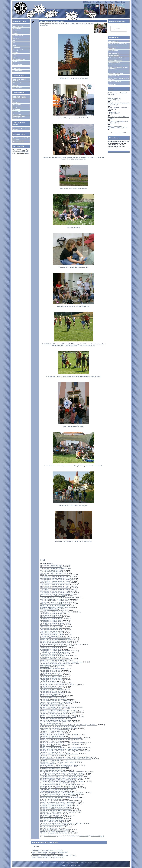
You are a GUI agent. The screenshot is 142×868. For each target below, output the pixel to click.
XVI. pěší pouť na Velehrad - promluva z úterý (55, 656)
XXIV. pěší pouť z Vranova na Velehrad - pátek (55, 576)
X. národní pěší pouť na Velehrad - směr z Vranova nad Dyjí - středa (61, 777)
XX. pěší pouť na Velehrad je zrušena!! (52, 610)
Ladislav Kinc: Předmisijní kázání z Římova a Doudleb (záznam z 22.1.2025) (54, 856)
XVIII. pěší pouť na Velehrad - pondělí (52, 635)
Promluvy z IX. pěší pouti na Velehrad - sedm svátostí (57, 801)
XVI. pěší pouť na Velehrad (49, 657)
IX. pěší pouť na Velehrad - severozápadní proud (55, 809)
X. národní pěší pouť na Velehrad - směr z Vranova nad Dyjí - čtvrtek (62, 775)
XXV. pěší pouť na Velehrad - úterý (51, 572)
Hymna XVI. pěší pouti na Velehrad (51, 654)
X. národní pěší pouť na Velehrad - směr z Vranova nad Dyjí (59, 788)
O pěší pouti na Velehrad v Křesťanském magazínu (56, 727)
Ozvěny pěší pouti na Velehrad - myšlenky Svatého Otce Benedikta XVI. (63, 772)
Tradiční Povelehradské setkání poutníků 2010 (55, 767)
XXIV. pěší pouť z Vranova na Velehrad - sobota (55, 575)
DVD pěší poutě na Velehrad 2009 (51, 799)
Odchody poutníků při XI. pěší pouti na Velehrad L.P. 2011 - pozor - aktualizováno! (66, 759)
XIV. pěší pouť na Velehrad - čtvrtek (51, 675)
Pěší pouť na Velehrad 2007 (49, 828)
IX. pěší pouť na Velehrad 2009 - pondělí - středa (56, 806)
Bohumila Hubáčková (50, 836)
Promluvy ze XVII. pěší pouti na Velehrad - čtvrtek (56, 639)
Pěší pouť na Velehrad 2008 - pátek (51, 818)
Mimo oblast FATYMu (19, 59)
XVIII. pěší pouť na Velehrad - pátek (52, 628)
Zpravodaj (16, 38)
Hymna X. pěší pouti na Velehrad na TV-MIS (54, 783)
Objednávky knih (18, 88)
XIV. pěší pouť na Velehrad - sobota (51, 672)
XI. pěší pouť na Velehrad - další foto (52, 731)
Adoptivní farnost (18, 36)
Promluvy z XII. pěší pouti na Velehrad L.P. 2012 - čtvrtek (58, 710)
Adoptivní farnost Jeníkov (115, 73)
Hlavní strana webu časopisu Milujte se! (21, 139)
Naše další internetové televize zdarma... (19, 117)
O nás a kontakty (18, 64)
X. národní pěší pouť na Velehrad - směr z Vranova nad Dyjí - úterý (61, 778)
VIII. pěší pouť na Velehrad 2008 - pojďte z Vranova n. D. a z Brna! (61, 823)
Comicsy (15, 85)
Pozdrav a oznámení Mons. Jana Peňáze (53, 646)
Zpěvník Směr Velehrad (48, 764)
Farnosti (15, 33)
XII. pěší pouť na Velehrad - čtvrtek (51, 709)
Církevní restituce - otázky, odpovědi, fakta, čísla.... (119, 79)
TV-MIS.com (98, 2)
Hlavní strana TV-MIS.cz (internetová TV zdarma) (20, 97)
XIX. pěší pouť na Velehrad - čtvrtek (51, 618)
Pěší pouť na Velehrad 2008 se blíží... (52, 827)
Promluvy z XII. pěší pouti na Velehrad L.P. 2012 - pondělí (58, 717)
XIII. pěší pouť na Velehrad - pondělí (52, 693)
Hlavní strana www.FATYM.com (18, 26)
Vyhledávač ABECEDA (114, 82)
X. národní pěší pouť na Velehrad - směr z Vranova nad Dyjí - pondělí (62, 781)
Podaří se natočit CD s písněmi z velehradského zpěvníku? (59, 765)
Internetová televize (114, 53)
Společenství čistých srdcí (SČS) (117, 44)
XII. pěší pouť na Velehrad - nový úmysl (53, 718)
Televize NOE (112, 48)
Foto (14, 43)
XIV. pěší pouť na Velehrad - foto (50, 670)
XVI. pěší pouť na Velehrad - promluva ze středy (55, 652)
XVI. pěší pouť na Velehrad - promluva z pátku (55, 647)
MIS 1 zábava (17, 102)
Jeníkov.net (111, 71)
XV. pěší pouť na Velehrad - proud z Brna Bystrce (56, 664)
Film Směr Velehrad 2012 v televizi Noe (53, 696)
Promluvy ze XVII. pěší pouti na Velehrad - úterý (55, 643)
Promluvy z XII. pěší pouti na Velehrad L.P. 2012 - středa (58, 712)
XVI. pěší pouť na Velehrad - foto (51, 649)
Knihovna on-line (18, 83)
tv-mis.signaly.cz (24, 151)
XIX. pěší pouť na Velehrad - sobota (52, 614)
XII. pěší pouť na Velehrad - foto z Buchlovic (54, 701)
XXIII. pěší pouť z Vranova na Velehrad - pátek (55, 586)
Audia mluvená (17, 114)
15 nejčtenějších (17, 71)
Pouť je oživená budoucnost (49, 723)
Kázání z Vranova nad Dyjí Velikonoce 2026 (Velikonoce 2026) (50, 852)
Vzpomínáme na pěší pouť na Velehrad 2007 (54, 825)
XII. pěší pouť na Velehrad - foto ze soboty (54, 699)
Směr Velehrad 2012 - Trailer (49, 697)
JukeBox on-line (113, 65)
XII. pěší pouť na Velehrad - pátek (51, 706)
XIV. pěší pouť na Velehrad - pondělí (52, 680)
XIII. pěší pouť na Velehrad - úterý (51, 691)
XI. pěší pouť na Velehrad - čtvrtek (51, 741)
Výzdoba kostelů (18, 62)
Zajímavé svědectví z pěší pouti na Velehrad (54, 730)
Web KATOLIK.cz (113, 46)
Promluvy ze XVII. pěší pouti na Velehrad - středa (56, 641)
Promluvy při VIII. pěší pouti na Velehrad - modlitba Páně (58, 802)
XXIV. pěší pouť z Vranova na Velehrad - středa (55, 580)
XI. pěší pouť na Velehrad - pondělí (51, 756)
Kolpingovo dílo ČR (114, 76)
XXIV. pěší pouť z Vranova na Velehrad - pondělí (55, 583)
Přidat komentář (95, 836)
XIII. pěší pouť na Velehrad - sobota (51, 686)
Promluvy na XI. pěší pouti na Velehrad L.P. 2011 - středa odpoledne (62, 747)
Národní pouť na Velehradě (49, 694)
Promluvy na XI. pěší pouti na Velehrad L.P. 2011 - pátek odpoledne (61, 738)
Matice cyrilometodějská (115, 60)
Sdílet (43, 560)
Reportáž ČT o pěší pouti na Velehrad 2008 (54, 815)
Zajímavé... (16, 57)
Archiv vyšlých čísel (19, 142)
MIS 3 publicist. (17, 107)
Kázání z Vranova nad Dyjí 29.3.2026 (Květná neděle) (48, 854)
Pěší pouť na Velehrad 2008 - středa (52, 820)
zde (24, 150)
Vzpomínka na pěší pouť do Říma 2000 (53, 596)
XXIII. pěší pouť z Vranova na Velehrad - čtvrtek (55, 588)
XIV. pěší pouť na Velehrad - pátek (51, 673)
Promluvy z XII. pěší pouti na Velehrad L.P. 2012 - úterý (57, 715)
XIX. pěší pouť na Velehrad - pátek (51, 617)
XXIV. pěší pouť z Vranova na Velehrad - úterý (55, 581)
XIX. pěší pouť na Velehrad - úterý (51, 622)
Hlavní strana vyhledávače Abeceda (20, 129)
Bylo (14, 40)
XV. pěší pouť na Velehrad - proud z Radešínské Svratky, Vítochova (61, 662)
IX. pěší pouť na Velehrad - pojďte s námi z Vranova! (57, 812)
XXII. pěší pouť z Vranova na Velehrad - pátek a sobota (57, 597)
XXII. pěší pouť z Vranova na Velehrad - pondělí (55, 604)
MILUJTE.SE (120, 2)
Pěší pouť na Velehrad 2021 (49, 609)
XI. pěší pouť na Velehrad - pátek (51, 736)
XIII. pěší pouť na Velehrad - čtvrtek (51, 688)
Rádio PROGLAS (113, 51)
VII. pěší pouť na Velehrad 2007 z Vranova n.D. (55, 833)
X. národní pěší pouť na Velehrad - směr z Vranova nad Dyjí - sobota (62, 773)
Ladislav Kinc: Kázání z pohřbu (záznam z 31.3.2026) (47, 850)
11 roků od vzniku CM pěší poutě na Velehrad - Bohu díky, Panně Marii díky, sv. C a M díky (69, 725)
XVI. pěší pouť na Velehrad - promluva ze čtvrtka (55, 651)
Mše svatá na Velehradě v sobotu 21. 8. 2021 (54, 607)
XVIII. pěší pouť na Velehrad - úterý (51, 633)
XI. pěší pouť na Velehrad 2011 (50, 760)
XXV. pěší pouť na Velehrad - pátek (51, 567)
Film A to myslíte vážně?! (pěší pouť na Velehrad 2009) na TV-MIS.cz (62, 793)
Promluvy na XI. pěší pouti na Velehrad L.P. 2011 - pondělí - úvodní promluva (64, 757)
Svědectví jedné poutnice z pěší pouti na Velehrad (56, 702)
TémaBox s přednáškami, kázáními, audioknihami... (118, 68)
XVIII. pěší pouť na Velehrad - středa (52, 631)
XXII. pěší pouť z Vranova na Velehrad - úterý (54, 602)
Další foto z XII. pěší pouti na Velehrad (52, 704)
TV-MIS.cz (109, 2)
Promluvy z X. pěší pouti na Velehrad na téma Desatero (58, 780)
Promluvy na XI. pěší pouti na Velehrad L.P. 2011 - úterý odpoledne (61, 751)
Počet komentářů (84, 836)
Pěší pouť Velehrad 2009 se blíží (50, 814)
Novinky (15, 100)
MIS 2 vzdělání (17, 105)
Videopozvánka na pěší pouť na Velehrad (53, 791)
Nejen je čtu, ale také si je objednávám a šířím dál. (115, 127)
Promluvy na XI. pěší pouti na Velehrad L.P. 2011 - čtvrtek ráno (60, 744)
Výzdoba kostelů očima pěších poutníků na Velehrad (57, 804)
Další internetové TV (114, 55)
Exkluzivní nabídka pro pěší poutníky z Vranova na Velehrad (59, 798)
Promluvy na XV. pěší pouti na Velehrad (53, 660)
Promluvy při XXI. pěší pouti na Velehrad (53, 606)
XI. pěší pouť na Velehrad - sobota (51, 733)
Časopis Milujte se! (114, 41)
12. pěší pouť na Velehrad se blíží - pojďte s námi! (56, 722)
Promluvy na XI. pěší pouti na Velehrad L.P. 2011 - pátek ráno (59, 739)
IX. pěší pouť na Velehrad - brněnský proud (54, 807)
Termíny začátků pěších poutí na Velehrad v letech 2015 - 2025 (60, 644)
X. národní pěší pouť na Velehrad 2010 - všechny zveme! (58, 785)
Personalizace (17, 68)
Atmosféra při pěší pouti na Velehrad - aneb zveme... (57, 810)
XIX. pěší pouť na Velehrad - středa (51, 620)
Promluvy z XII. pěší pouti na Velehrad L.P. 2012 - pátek (58, 707)
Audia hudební (17, 112)
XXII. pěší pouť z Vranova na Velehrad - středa (55, 601)
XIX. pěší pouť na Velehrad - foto (51, 615)
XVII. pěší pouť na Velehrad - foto (51, 636)
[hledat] (118, 29)
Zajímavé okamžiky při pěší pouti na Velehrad (54, 789)
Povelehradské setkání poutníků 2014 (52, 665)
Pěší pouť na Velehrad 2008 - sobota (52, 817)
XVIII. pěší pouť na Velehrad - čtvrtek (52, 630)
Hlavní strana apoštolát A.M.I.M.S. (19, 80)
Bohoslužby (16, 31)
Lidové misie (16, 48)
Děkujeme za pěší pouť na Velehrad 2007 (53, 831)
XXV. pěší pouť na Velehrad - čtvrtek (52, 568)
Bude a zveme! (17, 29)
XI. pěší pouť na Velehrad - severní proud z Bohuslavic (57, 762)
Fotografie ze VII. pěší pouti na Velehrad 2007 (55, 830)
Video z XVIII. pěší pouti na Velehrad (52, 625)
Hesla (14, 45)
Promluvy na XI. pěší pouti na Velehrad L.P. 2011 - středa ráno (60, 749)
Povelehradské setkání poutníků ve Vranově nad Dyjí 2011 (59, 728)
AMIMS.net (86, 2)
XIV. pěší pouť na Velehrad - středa (51, 677)
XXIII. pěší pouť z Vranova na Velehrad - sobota (55, 585)
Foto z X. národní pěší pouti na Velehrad (53, 770)
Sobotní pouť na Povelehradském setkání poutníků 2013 (58, 685)
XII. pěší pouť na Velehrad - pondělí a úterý (54, 714)
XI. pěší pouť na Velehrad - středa (51, 746)
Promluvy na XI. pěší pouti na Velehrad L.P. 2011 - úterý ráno (59, 754)
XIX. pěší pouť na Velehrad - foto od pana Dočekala (56, 612)
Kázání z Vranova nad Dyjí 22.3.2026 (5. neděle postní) (48, 857)
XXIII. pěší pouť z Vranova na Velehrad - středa (55, 589)
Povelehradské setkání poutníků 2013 (52, 683)
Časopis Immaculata (114, 63)
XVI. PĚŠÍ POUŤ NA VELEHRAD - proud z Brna (55, 659)
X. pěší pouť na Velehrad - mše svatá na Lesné (55, 796)
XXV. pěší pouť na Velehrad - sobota (52, 565)
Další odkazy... (112, 84)
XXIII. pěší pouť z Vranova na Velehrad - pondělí (55, 593)
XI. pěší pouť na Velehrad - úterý (50, 752)
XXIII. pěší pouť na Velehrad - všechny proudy (55, 594)
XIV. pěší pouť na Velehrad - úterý (51, 678)
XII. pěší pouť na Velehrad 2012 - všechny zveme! (56, 720)
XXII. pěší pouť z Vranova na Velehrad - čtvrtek (55, 599)
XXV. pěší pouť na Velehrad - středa (52, 570)
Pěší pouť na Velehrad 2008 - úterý (51, 822)
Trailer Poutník (45, 667)
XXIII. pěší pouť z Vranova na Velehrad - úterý (55, 591)
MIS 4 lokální (16, 109)
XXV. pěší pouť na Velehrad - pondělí (52, 573)
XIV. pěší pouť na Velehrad (49, 681)
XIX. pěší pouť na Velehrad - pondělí (52, 623)
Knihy (15, 55)
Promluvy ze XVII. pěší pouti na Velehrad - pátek (55, 638)
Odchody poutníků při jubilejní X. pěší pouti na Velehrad (58, 786)
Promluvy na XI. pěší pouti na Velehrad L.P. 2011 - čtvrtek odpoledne (62, 743)
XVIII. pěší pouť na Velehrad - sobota (52, 627)
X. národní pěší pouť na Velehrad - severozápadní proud (58, 794)
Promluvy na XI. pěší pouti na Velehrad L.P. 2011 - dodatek (59, 735)
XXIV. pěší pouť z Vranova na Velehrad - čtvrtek (55, 578)
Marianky (15, 52)
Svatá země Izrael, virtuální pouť (117, 58)
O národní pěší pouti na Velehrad (51, 768)
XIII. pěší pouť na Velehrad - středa (51, 689)
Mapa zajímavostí (18, 50)
